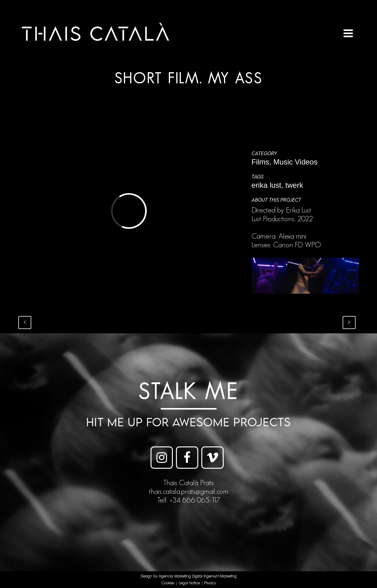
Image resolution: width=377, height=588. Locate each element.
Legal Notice (189, 583)
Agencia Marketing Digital (181, 576)
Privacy (210, 583)
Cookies (168, 583)
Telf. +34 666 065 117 (189, 500)
